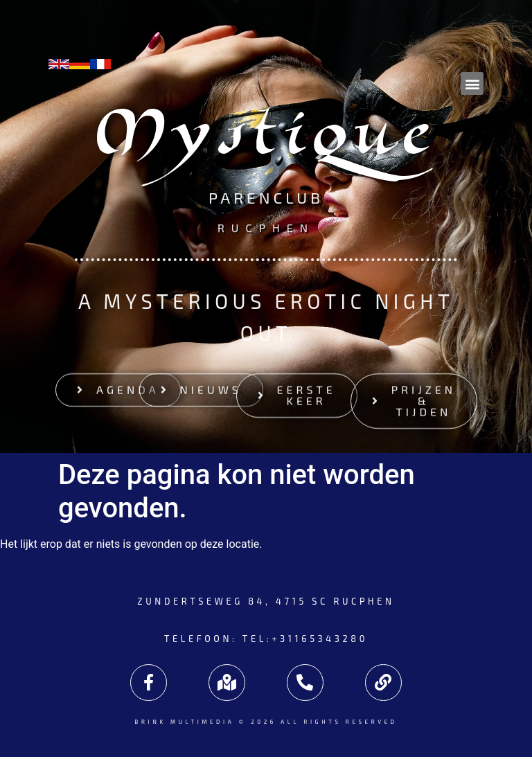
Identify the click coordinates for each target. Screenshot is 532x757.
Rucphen (266, 226)
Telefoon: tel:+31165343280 (266, 639)
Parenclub (266, 201)
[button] (472, 83)
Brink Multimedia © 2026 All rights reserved (266, 722)
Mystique (266, 141)
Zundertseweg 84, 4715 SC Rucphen (266, 601)
